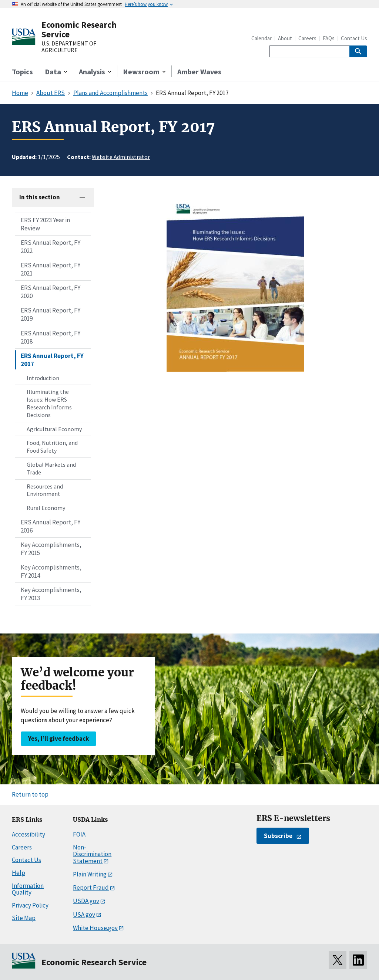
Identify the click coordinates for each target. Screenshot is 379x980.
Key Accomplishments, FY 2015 (51, 549)
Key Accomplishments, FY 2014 (51, 571)
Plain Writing (90, 874)
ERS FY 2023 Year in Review (45, 224)
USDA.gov (86, 901)
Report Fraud (91, 888)
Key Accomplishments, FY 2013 (51, 594)
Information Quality (28, 889)
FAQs (329, 38)
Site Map (24, 918)
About (285, 38)
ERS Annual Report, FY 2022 (51, 247)
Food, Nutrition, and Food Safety (52, 447)
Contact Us (354, 38)
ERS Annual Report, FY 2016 (51, 526)
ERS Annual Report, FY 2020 (51, 292)
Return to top (30, 794)
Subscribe (278, 836)
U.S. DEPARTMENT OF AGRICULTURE (69, 47)
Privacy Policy (30, 905)
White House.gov (95, 928)
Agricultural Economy (54, 429)
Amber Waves (199, 72)
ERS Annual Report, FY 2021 (51, 269)
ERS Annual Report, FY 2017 (52, 360)
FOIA (79, 834)
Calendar (261, 38)
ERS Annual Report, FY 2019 (51, 314)
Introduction (43, 378)
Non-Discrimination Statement (92, 854)
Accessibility (28, 834)
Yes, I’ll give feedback (58, 739)
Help (19, 873)
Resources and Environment (45, 490)
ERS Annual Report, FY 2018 (51, 337)
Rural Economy (46, 508)
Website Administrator (121, 157)
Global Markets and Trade (51, 468)
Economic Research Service (79, 29)
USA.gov (84, 915)
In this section (40, 197)
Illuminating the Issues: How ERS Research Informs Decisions (49, 403)
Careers (307, 38)
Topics (22, 72)
